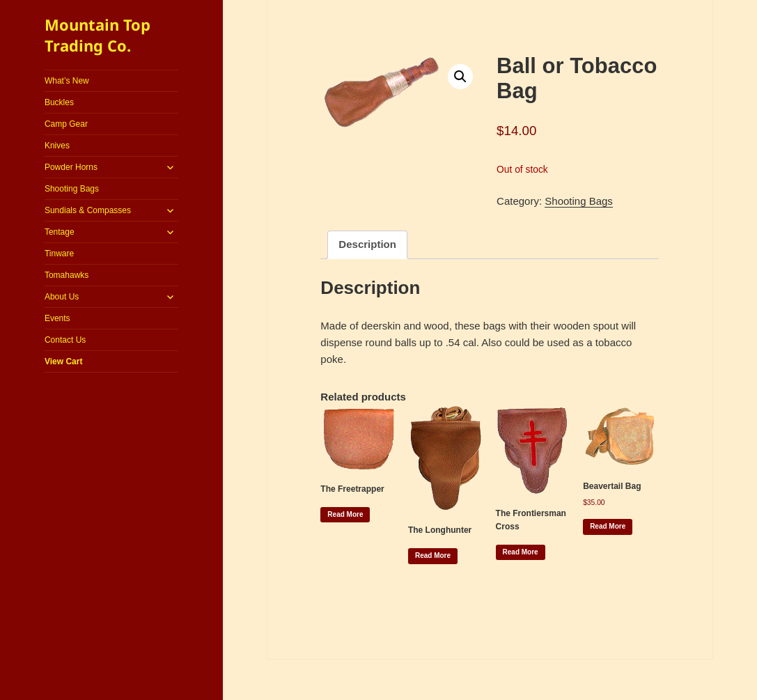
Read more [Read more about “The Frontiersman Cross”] (521, 552)
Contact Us (65, 340)
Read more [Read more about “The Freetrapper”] (345, 514)
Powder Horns (71, 167)
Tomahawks (67, 275)
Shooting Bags (72, 189)
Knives (57, 146)
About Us (62, 297)
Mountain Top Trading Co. (97, 35)
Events (57, 318)
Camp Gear (66, 124)
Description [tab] (367, 244)
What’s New (67, 81)
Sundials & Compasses (88, 210)
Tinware (59, 254)
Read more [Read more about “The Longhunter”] (433, 555)
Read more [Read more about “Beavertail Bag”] (608, 526)
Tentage (60, 232)
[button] (460, 77)
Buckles (59, 102)
